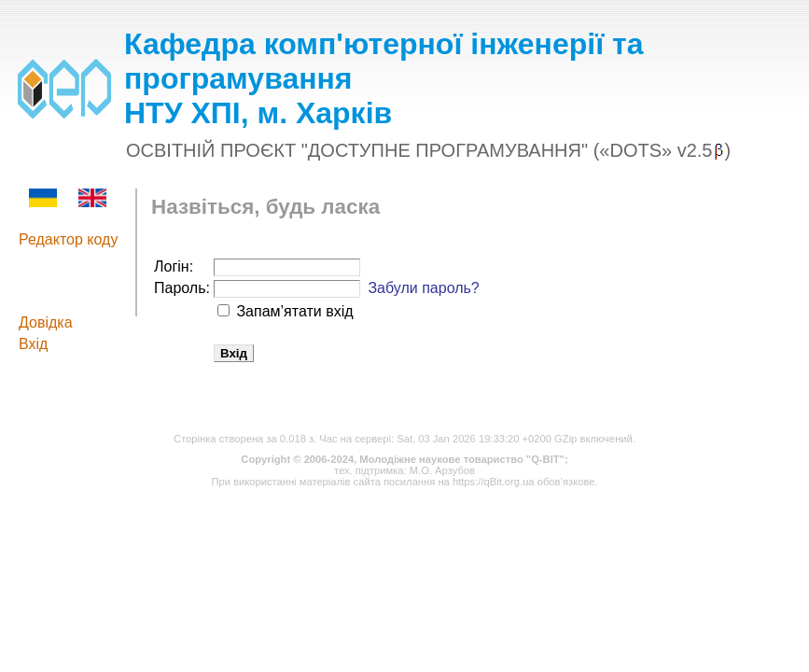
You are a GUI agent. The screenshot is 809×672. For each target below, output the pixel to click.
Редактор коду (68, 239)
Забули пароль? (423, 288)
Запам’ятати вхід (293, 311)
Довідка (46, 322)
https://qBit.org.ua (494, 482)
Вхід (33, 344)
